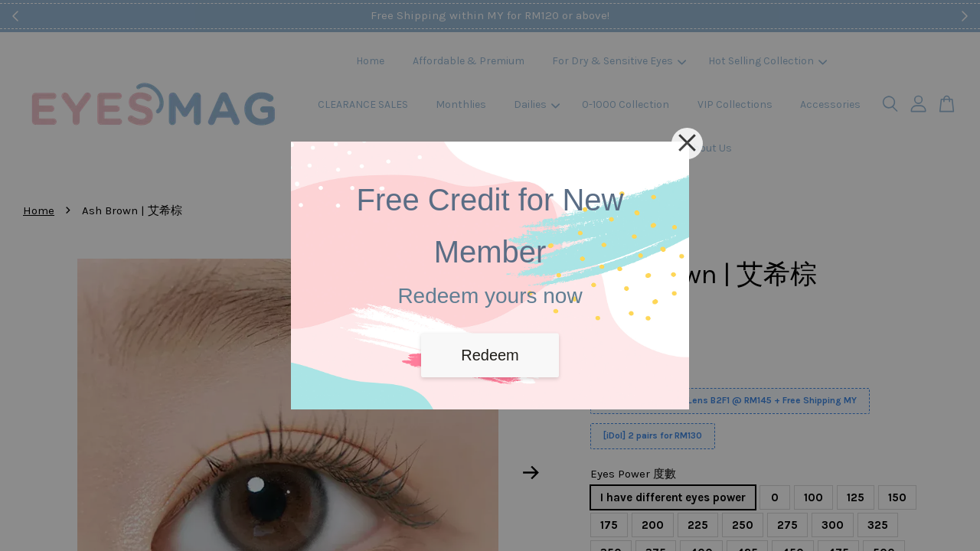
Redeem (490, 355)
